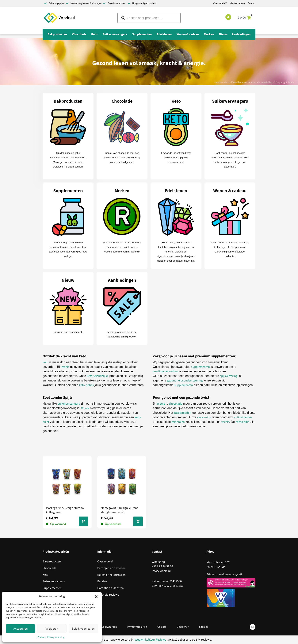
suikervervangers (69, 404)
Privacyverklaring (137, 627)
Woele (65, 367)
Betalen (102, 581)
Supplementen (52, 588)
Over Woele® (220, 3)
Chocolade (49, 568)
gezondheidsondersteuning (185, 381)
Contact (252, 3)
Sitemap (204, 627)
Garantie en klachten (111, 588)
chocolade (176, 404)
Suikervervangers (54, 581)
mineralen (178, 422)
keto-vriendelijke (98, 376)
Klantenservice (237, 3)
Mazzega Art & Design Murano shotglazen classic (120, 510)
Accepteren (20, 629)
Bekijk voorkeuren (83, 629)
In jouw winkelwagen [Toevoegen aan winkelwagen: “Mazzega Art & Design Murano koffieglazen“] (83, 522)
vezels (225, 422)
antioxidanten (243, 417)
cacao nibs (204, 417)
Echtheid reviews (108, 595)
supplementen (201, 367)
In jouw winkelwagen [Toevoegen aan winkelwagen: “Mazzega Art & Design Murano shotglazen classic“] (138, 522)
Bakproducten (52, 561)
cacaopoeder (182, 413)
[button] (96, 597)
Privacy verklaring (56, 637)
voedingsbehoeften (165, 371)
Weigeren (52, 629)
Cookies (42, 637)
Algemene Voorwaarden (103, 627)
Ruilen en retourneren (111, 575)
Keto (46, 362)
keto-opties (86, 385)
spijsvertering (229, 376)
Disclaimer (183, 627)
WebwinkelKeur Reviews (150, 640)
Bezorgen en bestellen (111, 568)
